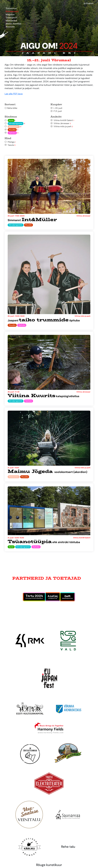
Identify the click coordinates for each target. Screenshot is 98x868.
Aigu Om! (49, 46)
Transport (11, 18)
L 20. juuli (56, 108)
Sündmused (12, 11)
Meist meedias (14, 24)
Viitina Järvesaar (61, 123)
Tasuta (10, 145)
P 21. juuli (56, 111)
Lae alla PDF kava (14, 94)
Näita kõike (11, 108)
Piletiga (10, 142)
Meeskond (11, 21)
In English (88, 3)
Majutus (10, 14)
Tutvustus (11, 8)
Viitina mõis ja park (62, 126)
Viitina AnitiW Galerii (62, 120)
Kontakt (10, 27)
